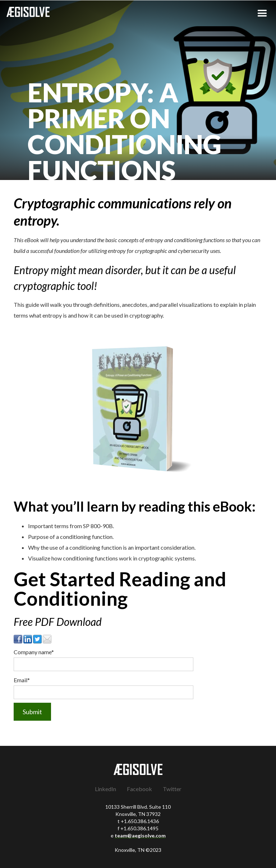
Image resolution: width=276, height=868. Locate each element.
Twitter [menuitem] (172, 789)
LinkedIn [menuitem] (105, 789)
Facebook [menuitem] (139, 789)
